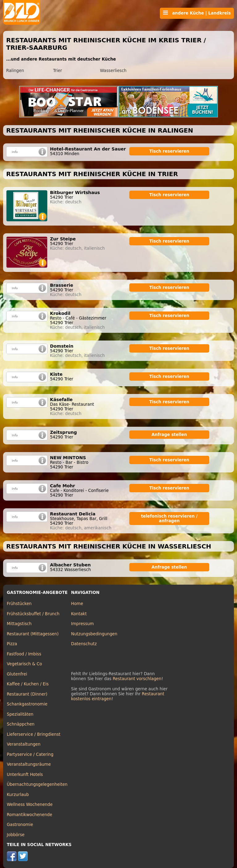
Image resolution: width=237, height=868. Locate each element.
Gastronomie (20, 825)
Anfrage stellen (169, 435)
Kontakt (79, 614)
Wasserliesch (113, 71)
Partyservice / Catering (30, 754)
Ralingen (15, 71)
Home (77, 604)
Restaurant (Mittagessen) (33, 634)
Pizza (12, 644)
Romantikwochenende (29, 815)
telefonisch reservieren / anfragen (169, 519)
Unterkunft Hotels (25, 775)
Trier (58, 71)
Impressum (82, 624)
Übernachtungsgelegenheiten (37, 784)
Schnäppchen (21, 724)
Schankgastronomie (27, 704)
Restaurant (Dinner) (27, 694)
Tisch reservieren (169, 151)
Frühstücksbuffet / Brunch (33, 614)
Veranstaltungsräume (29, 764)
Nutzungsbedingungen (94, 634)
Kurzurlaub (18, 795)
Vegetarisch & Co (24, 664)
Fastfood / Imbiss (24, 654)
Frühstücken (19, 604)
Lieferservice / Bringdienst (34, 734)
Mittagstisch (19, 624)
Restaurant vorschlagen (137, 679)
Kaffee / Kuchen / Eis (28, 684)
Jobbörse (16, 835)
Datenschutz (84, 644)
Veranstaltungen (24, 744)
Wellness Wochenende (30, 804)
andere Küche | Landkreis (197, 13)
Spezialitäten (20, 714)
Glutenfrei (17, 674)
